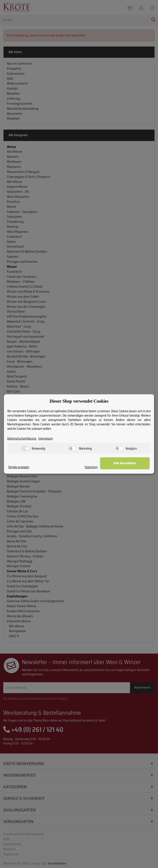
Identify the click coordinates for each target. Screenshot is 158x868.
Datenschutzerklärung (22, 439)
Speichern (97, 467)
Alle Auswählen (128, 463)
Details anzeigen (19, 467)
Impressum (46, 439)
